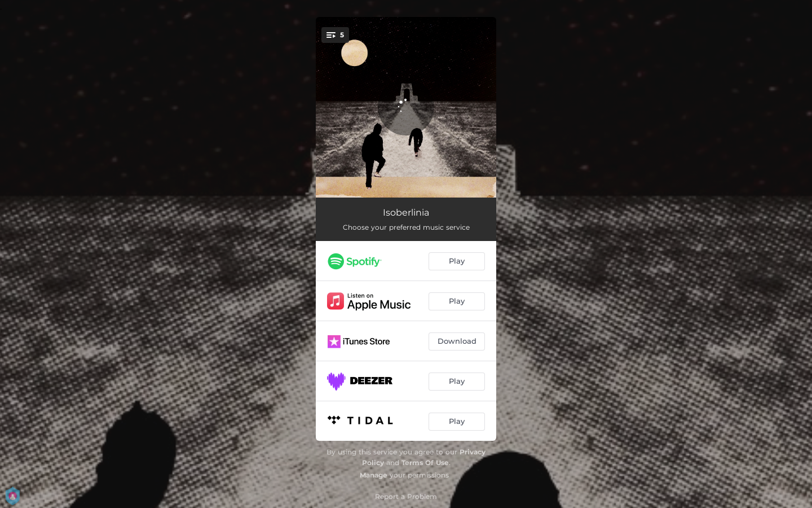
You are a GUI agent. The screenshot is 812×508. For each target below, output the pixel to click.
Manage (374, 475)
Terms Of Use (425, 463)
